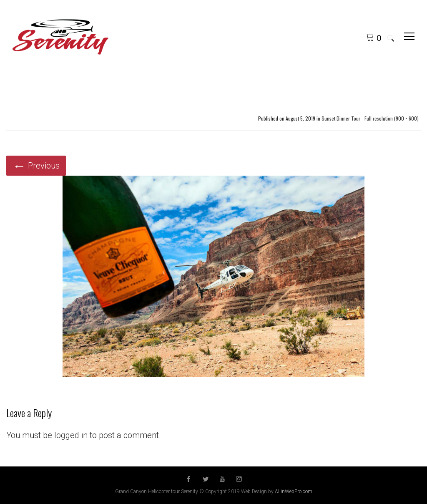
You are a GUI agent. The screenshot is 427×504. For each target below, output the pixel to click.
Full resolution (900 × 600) (392, 118)
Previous (36, 166)
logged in (71, 435)
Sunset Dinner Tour (341, 118)
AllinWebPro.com (294, 491)
